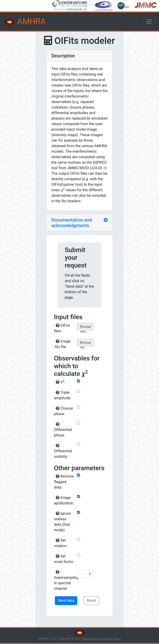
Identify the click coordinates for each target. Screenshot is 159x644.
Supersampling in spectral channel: (65, 580)
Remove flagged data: (64, 482)
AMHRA (25, 22)
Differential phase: (63, 430)
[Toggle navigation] (149, 22)
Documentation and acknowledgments (72, 223)
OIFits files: (62, 328)
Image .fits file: (62, 344)
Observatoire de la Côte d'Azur (102, 639)
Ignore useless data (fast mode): (62, 522)
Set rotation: (61, 543)
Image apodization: (64, 500)
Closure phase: (63, 411)
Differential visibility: (63, 451)
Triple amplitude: (63, 395)
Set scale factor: (64, 559)
